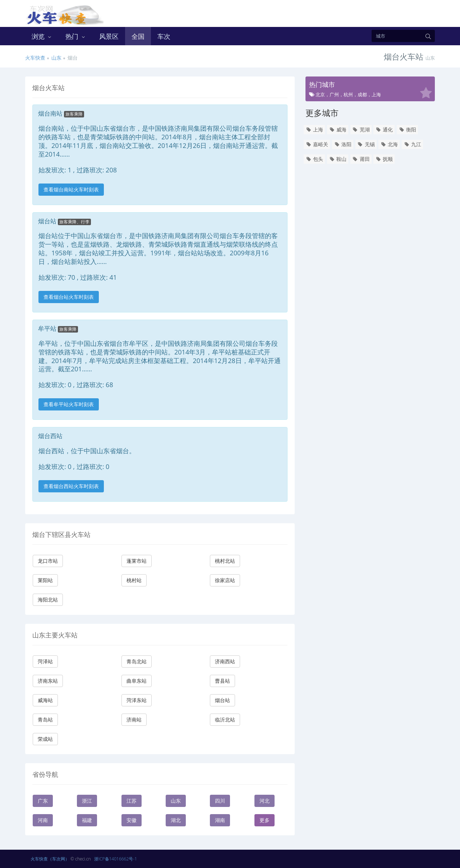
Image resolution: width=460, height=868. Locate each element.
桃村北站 (225, 561)
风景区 (109, 36)
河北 (264, 801)
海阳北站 (48, 600)
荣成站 (45, 739)
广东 (43, 801)
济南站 (134, 720)
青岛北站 (137, 661)
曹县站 (222, 681)
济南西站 (225, 661)
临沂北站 (225, 720)
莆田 (361, 159)
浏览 (42, 36)
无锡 (366, 144)
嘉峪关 (317, 144)
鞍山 (338, 159)
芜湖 (361, 129)
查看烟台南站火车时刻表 (71, 189)
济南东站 (48, 681)
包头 (314, 159)
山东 (56, 58)
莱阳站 (45, 580)
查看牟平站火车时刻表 (69, 404)
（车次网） (59, 859)
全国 (138, 36)
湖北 (176, 820)
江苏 (132, 801)
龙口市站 (48, 561)
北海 (389, 144)
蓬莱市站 (137, 561)
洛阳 (343, 144)
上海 (314, 129)
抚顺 (384, 159)
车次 (164, 36)
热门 (76, 36)
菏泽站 (45, 661)
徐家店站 (225, 580)
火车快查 (35, 58)
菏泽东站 (137, 700)
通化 (384, 129)
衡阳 (407, 129)
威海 (338, 129)
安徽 (132, 820)
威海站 (45, 700)
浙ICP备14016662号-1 (116, 859)
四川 (220, 801)
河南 (43, 820)
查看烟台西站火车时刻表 (71, 486)
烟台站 (222, 700)
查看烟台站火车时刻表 (69, 297)
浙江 (87, 801)
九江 (412, 144)
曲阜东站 (137, 681)
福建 (87, 820)
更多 (264, 820)
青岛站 (45, 720)
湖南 (220, 820)
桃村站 (134, 580)
